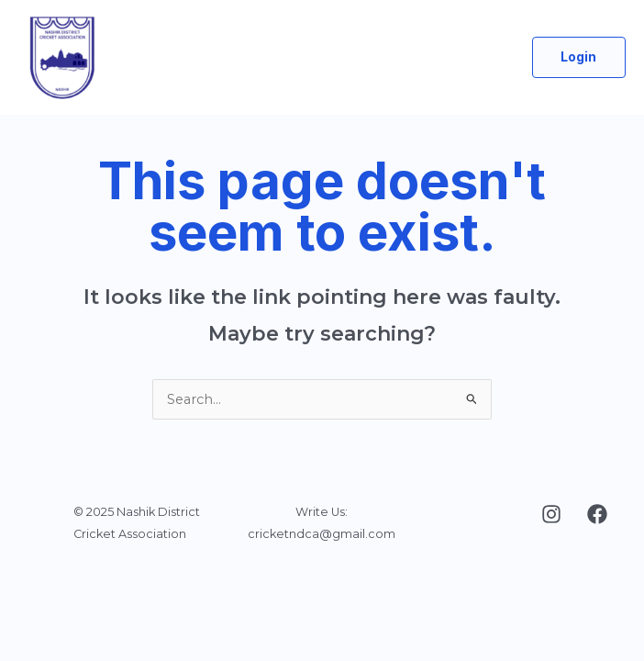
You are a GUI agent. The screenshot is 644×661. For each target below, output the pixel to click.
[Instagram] (551, 514)
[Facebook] (597, 514)
